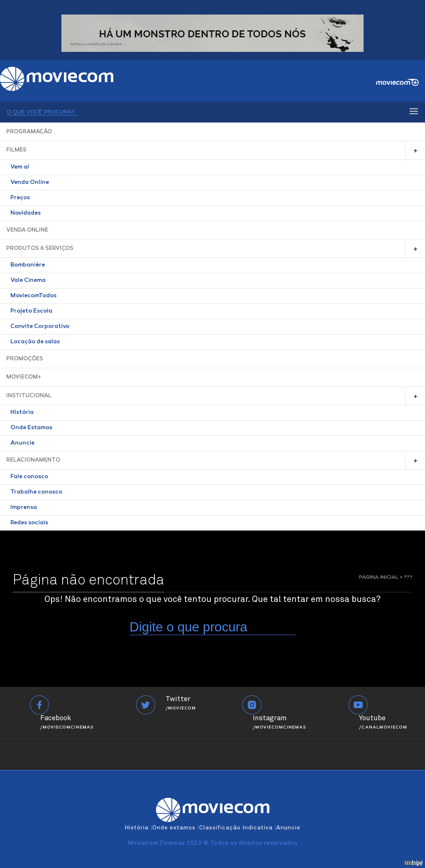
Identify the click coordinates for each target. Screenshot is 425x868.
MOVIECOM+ (24, 377)
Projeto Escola (31, 311)
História (22, 413)
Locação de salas (35, 342)
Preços (20, 198)
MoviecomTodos (33, 296)
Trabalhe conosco (36, 492)
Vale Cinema (28, 281)
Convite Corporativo (40, 327)
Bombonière (28, 265)
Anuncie (22, 443)
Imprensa (24, 508)
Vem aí (20, 167)
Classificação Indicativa (236, 828)
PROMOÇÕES (25, 359)
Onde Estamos (31, 428)
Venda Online (30, 183)
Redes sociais (29, 523)
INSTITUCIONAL (29, 396)
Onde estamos (174, 828)
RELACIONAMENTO (33, 460)
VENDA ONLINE (27, 230)
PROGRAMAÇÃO (29, 132)
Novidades (26, 213)
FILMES (16, 150)
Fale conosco (29, 477)
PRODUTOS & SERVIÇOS (40, 248)
